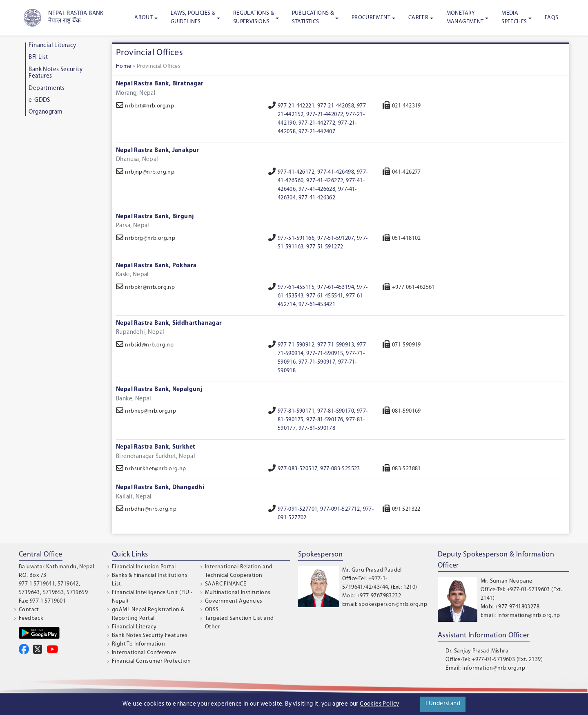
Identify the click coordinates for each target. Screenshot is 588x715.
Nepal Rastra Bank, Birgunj (155, 217)
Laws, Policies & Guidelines (193, 18)
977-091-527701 (298, 509)
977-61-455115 (296, 287)
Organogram (46, 112)
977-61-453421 (317, 305)
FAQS (552, 18)
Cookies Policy (380, 704)
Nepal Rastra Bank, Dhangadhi (160, 488)
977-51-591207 (336, 238)
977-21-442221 (296, 106)
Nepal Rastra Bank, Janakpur (158, 151)
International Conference (144, 653)
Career (418, 18)
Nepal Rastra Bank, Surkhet (156, 447)
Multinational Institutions (238, 593)
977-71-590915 (325, 354)
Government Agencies (234, 601)
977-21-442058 (336, 106)
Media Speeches (514, 18)
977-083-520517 (298, 469)
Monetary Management (465, 18)
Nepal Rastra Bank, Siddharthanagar (169, 323)
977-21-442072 (325, 115)
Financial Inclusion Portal (144, 567)
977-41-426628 (317, 189)
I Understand (443, 704)
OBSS (212, 610)
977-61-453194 (336, 287)
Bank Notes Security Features (150, 636)
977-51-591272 (325, 247)
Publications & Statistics (313, 18)
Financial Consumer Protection (151, 661)
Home (124, 66)
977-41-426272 (325, 181)
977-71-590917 (317, 362)
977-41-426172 (296, 172)
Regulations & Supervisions (254, 18)
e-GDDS (39, 100)
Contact (29, 610)
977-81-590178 (317, 428)
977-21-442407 (317, 132)
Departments (47, 88)
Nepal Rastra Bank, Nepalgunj (159, 390)
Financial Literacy (52, 46)
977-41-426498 (336, 172)
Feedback (31, 618)
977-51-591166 (296, 238)
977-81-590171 (296, 411)
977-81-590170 (336, 411)
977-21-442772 (317, 123)
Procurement (371, 18)
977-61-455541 (325, 296)
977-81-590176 (325, 420)
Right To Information (138, 644)
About (144, 18)
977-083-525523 (340, 469)
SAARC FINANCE (226, 584)
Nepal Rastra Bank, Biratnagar (160, 84)
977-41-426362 (317, 198)
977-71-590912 (296, 345)
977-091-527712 (340, 509)
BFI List (38, 57)
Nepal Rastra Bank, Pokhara (156, 266)
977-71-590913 (336, 345)
